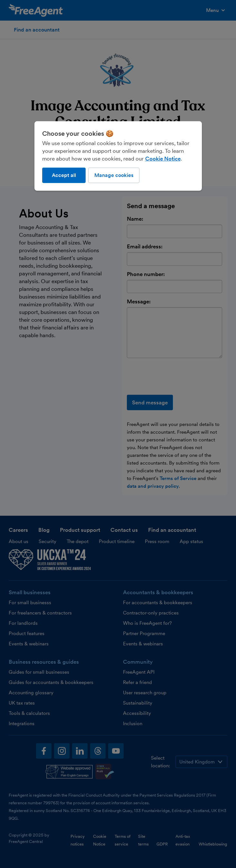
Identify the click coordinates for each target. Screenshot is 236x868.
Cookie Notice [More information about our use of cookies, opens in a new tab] (163, 159)
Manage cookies (114, 175)
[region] (118, 156)
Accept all (64, 175)
